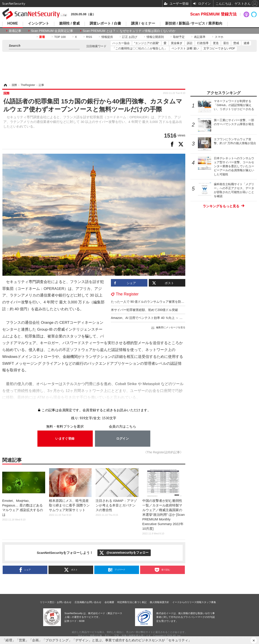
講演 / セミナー (143, 23)
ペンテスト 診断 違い (185, 48)
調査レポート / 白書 (105, 23)
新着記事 (15, 31)
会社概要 (109, 602)
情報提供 (107, 37)
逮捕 (246, 43)
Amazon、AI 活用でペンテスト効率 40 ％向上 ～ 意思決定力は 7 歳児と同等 (164, 318)
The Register (127, 294)
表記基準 (200, 37)
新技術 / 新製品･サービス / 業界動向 (194, 23)
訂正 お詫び (130, 37)
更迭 (216, 43)
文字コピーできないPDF (219, 48)
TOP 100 (60, 37)
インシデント (39, 23)
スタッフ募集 (209, 602)
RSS (89, 37)
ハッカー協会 (121, 43)
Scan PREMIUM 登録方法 (213, 14)
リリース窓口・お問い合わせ (56, 602)
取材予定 (179, 37)
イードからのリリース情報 (187, 602)
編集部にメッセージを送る (171, 327)
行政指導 (203, 43)
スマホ (219, 37)
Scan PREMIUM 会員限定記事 (52, 31)
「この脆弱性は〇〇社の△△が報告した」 (140, 48)
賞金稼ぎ (177, 43)
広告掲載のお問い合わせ (88, 602)
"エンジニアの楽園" (147, 43)
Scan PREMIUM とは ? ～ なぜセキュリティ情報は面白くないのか (129, 31)
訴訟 (190, 43)
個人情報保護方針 (159, 602)
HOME (13, 23)
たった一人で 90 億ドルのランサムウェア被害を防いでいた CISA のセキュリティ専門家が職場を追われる (185, 302)
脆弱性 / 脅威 (69, 23)
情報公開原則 (155, 37)
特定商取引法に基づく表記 (132, 602)
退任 (226, 43)
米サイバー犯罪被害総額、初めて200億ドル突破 (144, 310)
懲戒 (236, 43)
